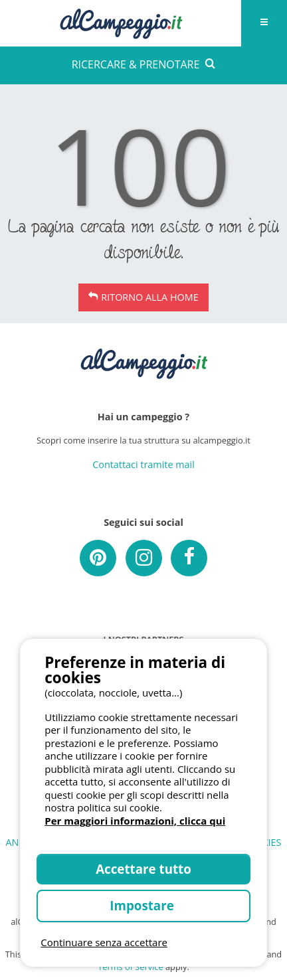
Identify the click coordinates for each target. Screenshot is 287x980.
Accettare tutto (143, 869)
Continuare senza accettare (104, 942)
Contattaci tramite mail (143, 464)
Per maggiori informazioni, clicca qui (135, 821)
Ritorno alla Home (149, 297)
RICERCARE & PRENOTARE (144, 64)
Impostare (143, 905)
